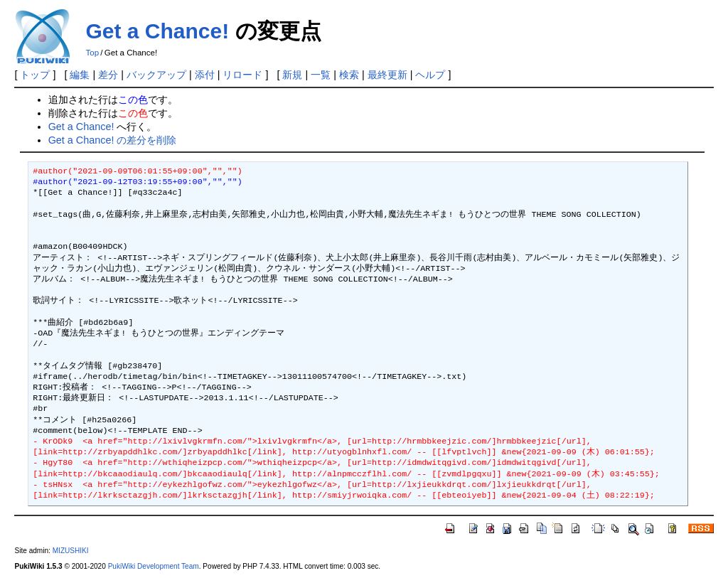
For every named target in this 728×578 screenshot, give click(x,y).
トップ (35, 75)
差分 (108, 75)
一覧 (321, 75)
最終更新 (387, 75)
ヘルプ (430, 75)
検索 (349, 75)
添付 (205, 75)
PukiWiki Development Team (154, 566)
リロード (242, 75)
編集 (80, 75)
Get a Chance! (157, 31)
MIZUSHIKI (71, 551)
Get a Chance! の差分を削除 (113, 140)
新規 (292, 75)
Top (92, 53)
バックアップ (156, 75)
